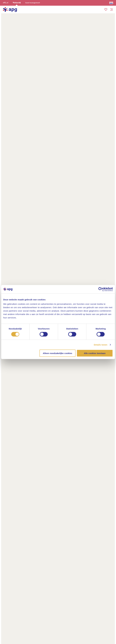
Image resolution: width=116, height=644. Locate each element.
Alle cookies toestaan (95, 353)
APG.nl (6, 3)
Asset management (33, 3)
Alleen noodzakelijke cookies (58, 353)
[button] (106, 10)
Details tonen (101, 345)
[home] (10, 10)
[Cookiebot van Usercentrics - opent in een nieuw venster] (100, 289)
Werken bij (17, 3)
